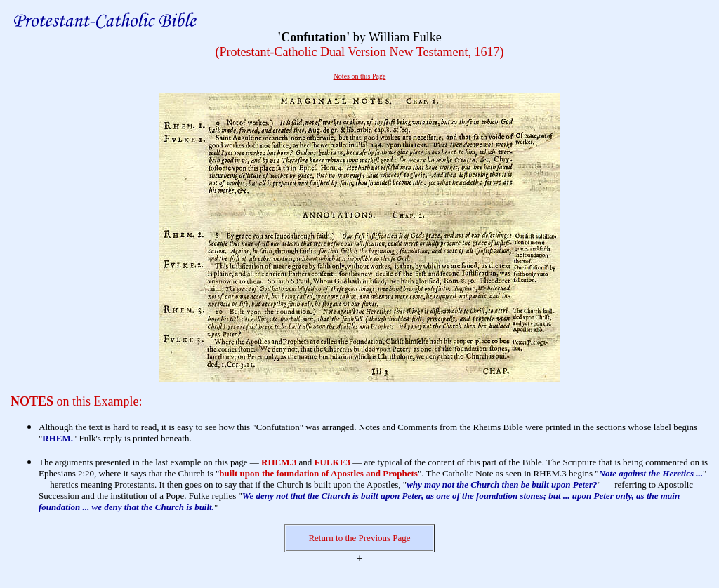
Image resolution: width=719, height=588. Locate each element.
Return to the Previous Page (359, 538)
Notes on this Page (360, 76)
